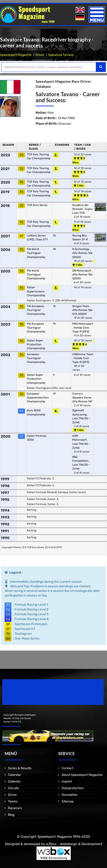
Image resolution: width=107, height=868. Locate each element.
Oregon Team (81, 306)
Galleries (14, 781)
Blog (11, 815)
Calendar (14, 775)
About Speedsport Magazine (82, 775)
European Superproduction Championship (38, 398)
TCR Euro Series (37, 205)
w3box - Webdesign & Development (74, 844)
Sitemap (68, 801)
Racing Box (80, 236)
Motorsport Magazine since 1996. (28, 695)
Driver (40, 55)
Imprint (67, 781)
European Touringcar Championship (36, 358)
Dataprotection (73, 788)
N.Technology (81, 249)
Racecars (15, 808)
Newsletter (70, 795)
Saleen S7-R (80, 239)
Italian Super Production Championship (36, 344)
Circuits (13, 788)
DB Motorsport (82, 271)
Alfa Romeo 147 (82, 401)
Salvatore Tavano (61, 55)
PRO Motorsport (83, 324)
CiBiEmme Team (83, 354)
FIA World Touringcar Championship (36, 253)
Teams (13, 801)
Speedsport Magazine (16, 55)
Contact (67, 768)
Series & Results (20, 768)
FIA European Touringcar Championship (36, 310)
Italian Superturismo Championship (36, 291)
